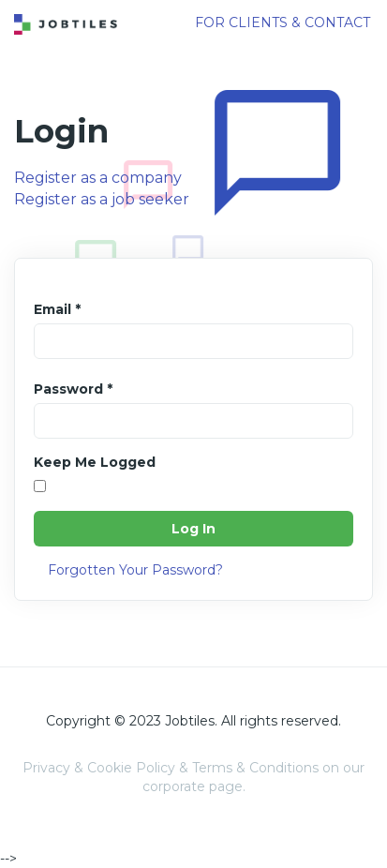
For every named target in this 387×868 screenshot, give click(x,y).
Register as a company (98, 178)
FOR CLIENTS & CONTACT (283, 22)
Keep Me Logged (95, 462)
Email (57, 309)
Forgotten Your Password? (135, 570)
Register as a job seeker (102, 199)
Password (73, 389)
